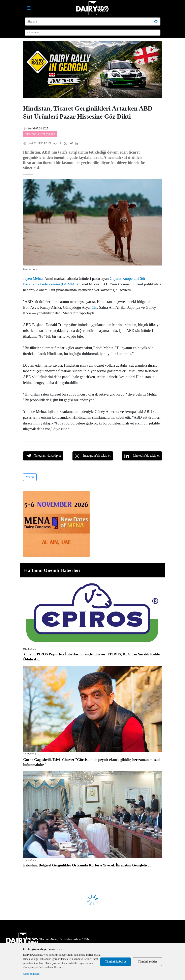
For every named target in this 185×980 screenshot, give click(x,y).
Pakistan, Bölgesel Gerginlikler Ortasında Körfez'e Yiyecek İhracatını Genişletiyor (87, 865)
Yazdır (30, 477)
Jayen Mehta (33, 278)
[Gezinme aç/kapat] (29, 8)
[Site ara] (93, 22)
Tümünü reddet (147, 962)
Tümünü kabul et (116, 962)
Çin (94, 307)
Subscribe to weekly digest (40, 134)
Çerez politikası (31, 974)
